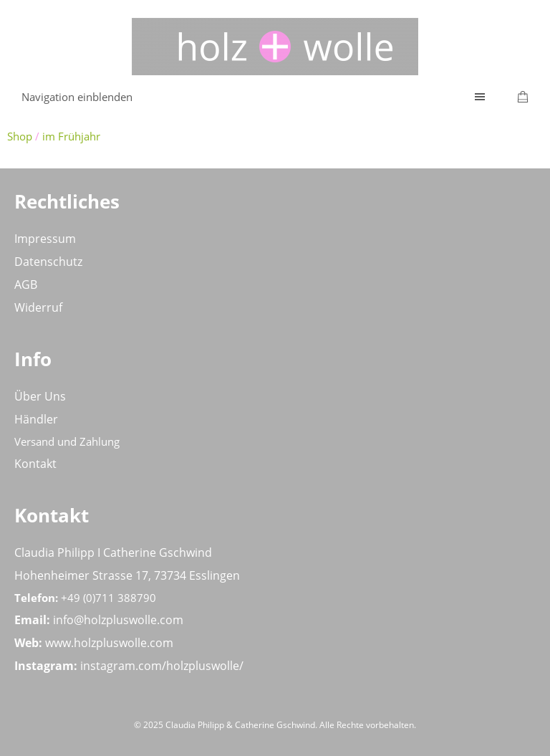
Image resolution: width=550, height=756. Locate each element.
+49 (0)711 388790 (108, 598)
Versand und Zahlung (67, 441)
